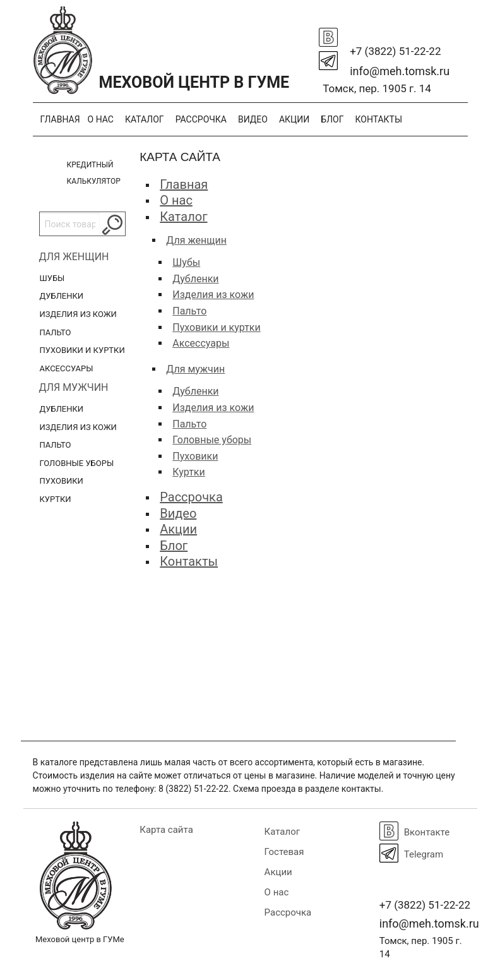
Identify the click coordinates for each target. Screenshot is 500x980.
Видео (253, 119)
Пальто (56, 332)
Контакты (378, 119)
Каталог (145, 119)
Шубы (52, 278)
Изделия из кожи (78, 314)
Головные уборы (77, 463)
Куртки (56, 499)
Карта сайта (166, 830)
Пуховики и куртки (82, 350)
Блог (332, 119)
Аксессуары (67, 368)
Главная (60, 119)
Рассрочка (201, 119)
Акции (294, 119)
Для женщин (74, 257)
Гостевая (284, 852)
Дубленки (62, 296)
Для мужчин (74, 387)
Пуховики (62, 481)
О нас (101, 119)
